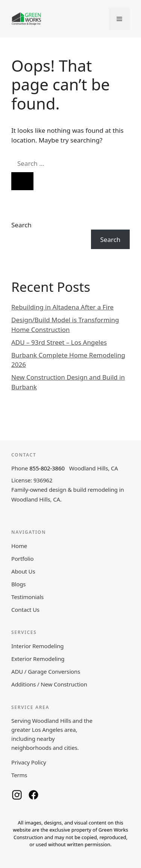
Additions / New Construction (49, 684)
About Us (23, 571)
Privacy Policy (29, 762)
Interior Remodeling (37, 646)
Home (19, 546)
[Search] (22, 181)
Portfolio (22, 559)
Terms (19, 775)
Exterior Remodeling (38, 659)
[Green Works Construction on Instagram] (17, 795)
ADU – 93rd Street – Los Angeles (59, 342)
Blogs (18, 584)
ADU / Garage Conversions (46, 671)
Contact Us (25, 610)
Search (21, 225)
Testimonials (27, 597)
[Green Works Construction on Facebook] (33, 795)
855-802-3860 (47, 468)
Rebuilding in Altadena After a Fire (62, 307)
